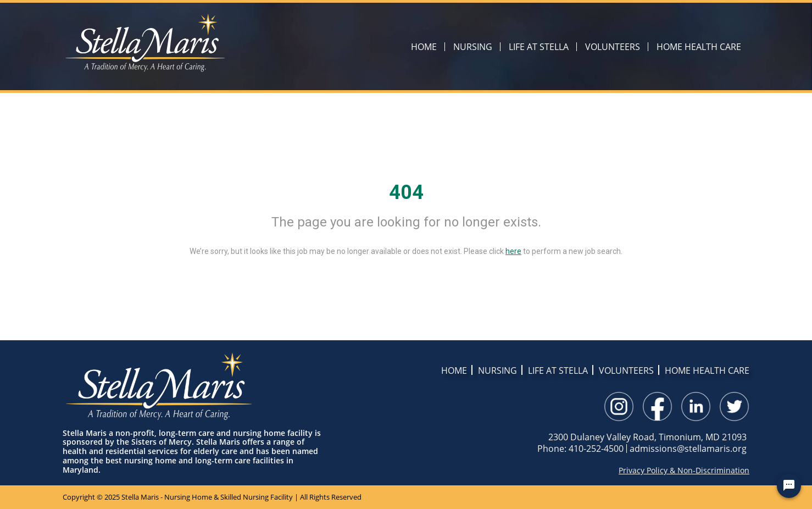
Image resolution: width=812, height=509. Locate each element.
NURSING (473, 47)
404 (406, 192)
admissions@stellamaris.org (688, 449)
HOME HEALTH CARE (699, 47)
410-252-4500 (596, 449)
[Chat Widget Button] (789, 486)
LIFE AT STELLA (539, 47)
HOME (424, 47)
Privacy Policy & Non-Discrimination (684, 471)
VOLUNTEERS (613, 47)
